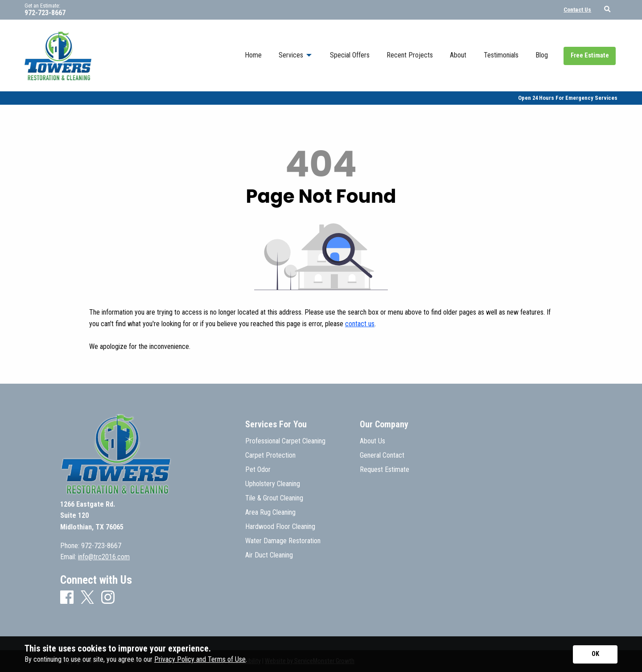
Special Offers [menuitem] (350, 55)
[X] (87, 598)
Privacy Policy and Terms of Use (200, 659)
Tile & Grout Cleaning (274, 498)
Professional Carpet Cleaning (285, 441)
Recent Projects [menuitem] (410, 55)
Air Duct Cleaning (269, 555)
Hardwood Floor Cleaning (280, 527)
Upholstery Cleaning (273, 484)
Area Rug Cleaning (270, 512)
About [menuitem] (458, 55)
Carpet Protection (270, 455)
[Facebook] (67, 598)
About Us (372, 441)
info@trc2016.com (104, 557)
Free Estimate (590, 55)
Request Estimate (385, 470)
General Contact (382, 455)
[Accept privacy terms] (595, 654)
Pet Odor (258, 470)
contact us (360, 324)
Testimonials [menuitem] (501, 55)
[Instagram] (108, 598)
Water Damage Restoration (283, 541)
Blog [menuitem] (542, 55)
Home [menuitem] (253, 55)
